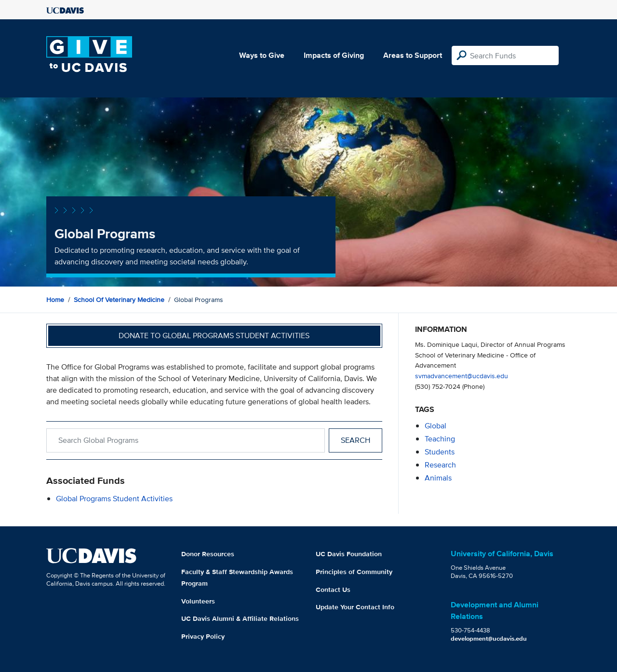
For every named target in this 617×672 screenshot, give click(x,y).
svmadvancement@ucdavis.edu (462, 376)
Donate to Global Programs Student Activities (214, 336)
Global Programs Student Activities (114, 499)
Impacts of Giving (334, 55)
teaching (440, 439)
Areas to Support (413, 55)
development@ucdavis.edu (489, 638)
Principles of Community (354, 572)
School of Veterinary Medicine (119, 300)
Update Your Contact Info (355, 607)
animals (438, 478)
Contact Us (333, 590)
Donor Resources (208, 554)
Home (55, 300)
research (440, 465)
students (440, 452)
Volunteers (198, 601)
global (436, 426)
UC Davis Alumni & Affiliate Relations (240, 618)
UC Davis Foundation (349, 554)
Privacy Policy (203, 636)
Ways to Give (262, 55)
